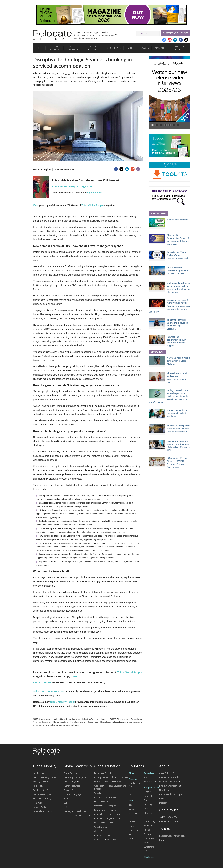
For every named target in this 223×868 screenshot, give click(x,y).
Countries (113, 48)
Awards (145, 48)
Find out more (42, 682)
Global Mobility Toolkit (62, 702)
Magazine (160, 48)
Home (39, 48)
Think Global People (179, 48)
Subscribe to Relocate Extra (48, 691)
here (74, 676)
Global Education (94, 48)
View (36, 205)
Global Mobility (55, 48)
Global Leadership (74, 48)
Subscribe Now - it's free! (176, 33)
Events (130, 48)
